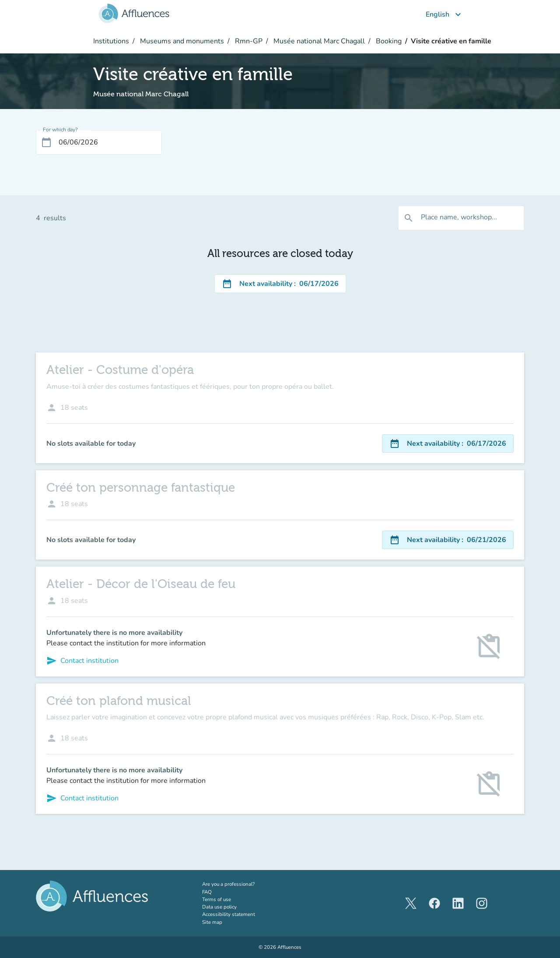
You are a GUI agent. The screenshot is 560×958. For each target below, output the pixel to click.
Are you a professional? (239, 884)
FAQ (207, 892)
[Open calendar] (46, 142)
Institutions (111, 41)
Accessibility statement (229, 914)
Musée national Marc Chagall (318, 41)
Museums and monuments (181, 41)
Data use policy (219, 907)
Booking (388, 41)
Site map (212, 922)
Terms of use (217, 899)
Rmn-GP (248, 41)
